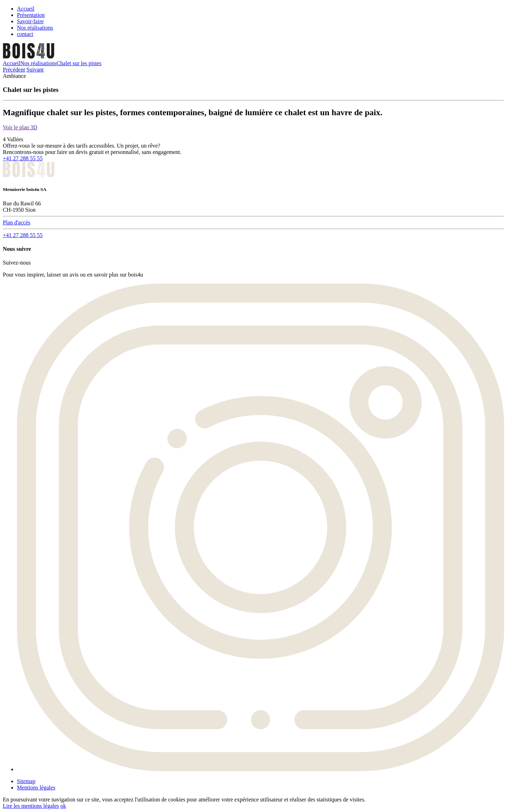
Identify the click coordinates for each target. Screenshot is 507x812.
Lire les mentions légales (31, 806)
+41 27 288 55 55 (23, 158)
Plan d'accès (17, 222)
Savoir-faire (30, 21)
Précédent (14, 70)
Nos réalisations (35, 28)
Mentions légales (36, 788)
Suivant (35, 70)
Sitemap (26, 781)
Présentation (31, 15)
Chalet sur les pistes (79, 63)
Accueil (26, 9)
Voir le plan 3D (20, 127)
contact (25, 34)
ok (63, 806)
